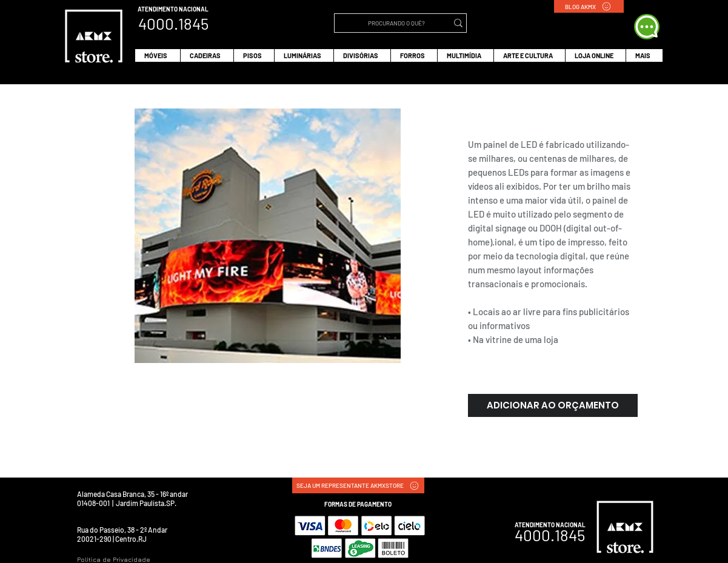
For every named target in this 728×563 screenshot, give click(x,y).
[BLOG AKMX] (589, 6)
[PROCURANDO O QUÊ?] (397, 23)
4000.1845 (550, 535)
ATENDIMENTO (158, 9)
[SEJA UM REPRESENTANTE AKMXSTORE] (358, 485)
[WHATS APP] (647, 27)
